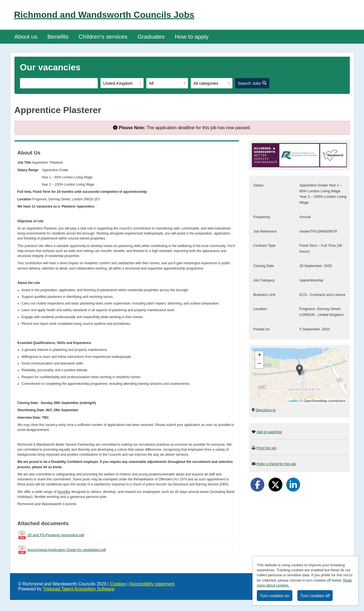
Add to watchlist (269, 432)
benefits (64, 492)
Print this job (267, 448)
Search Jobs (252, 83)
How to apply (192, 37)
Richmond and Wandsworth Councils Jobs (104, 15)
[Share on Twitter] (275, 485)
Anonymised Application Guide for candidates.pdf (66, 550)
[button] (299, 370)
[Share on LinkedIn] (293, 485)
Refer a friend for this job (276, 464)
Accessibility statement (152, 584)
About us (26, 37)
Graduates (151, 37)
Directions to (266, 410)
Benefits (58, 37)
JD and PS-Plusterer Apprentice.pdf (56, 535)
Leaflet (293, 401)
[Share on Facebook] (257, 485)
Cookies (118, 584)
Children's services (103, 37)
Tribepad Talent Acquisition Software (79, 589)
